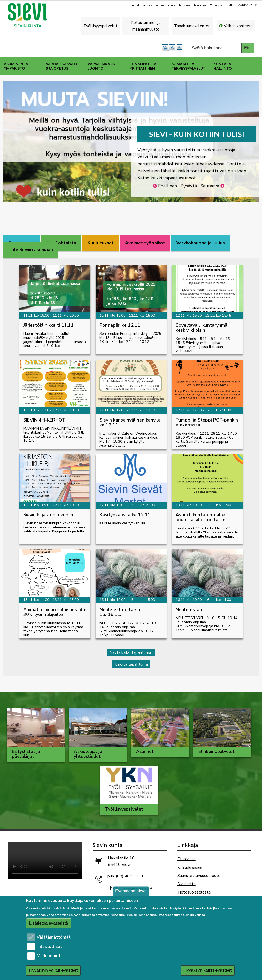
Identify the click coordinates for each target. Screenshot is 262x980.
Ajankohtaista (61, 243)
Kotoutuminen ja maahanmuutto (146, 26)
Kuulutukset (101, 243)
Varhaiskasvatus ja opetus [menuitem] (62, 66)
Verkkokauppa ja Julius (201, 243)
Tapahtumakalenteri (192, 26)
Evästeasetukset (131, 891)
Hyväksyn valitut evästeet (53, 970)
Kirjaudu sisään (190, 867)
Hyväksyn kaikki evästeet (207, 970)
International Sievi (141, 6)
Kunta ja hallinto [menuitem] (223, 66)
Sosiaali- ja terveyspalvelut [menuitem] (188, 66)
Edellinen (168, 186)
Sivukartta (186, 884)
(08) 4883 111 (130, 876)
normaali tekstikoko (173, 48)
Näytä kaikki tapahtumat (131, 652)
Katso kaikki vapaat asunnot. (167, 178)
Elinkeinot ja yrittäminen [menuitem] (143, 66)
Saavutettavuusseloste (199, 876)
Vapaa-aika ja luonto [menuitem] (101, 66)
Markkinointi (49, 956)
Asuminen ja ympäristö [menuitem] (16, 66)
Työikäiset (185, 6)
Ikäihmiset (201, 6)
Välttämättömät (54, 937)
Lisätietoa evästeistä (49, 923)
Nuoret (172, 6)
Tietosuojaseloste (194, 892)
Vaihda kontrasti (238, 26)
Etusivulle (186, 859)
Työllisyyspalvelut (100, 26)
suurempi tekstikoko (165, 48)
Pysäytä (189, 186)
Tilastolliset (49, 946)
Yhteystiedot (218, 6)
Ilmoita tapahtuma (131, 664)
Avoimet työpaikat (145, 243)
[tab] (61, 243)
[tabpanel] (131, 463)
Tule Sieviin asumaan (31, 250)
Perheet (160, 6)
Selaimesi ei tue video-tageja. (45, 860)
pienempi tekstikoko (180, 48)
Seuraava (210, 186)
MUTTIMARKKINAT (243, 5)
